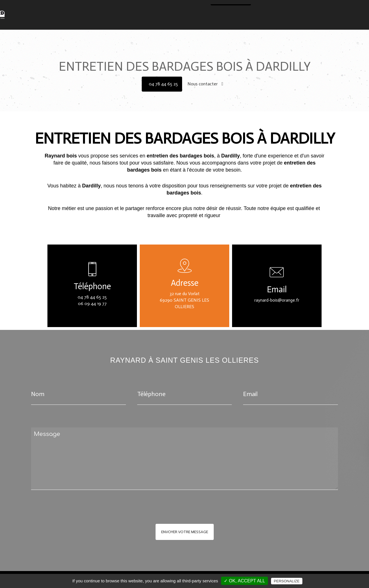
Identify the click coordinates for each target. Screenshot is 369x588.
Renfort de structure (159, 7)
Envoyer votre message (185, 532)
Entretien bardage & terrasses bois (317, 7)
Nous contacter (190, 17)
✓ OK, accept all (244, 581)
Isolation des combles (206, 7)
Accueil (80, 7)
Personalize (287, 581)
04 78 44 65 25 (232, 17)
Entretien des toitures (255, 7)
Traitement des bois (113, 7)
